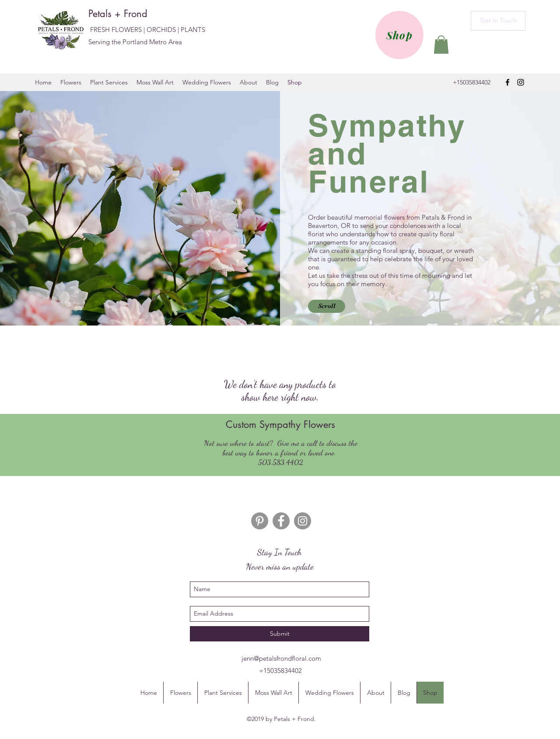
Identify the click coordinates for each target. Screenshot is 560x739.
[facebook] (507, 82)
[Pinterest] (260, 521)
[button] (441, 45)
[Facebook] (281, 521)
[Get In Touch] (498, 21)
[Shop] (399, 35)
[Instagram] (303, 521)
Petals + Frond (119, 14)
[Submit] (280, 634)
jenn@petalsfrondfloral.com (281, 658)
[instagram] (521, 82)
